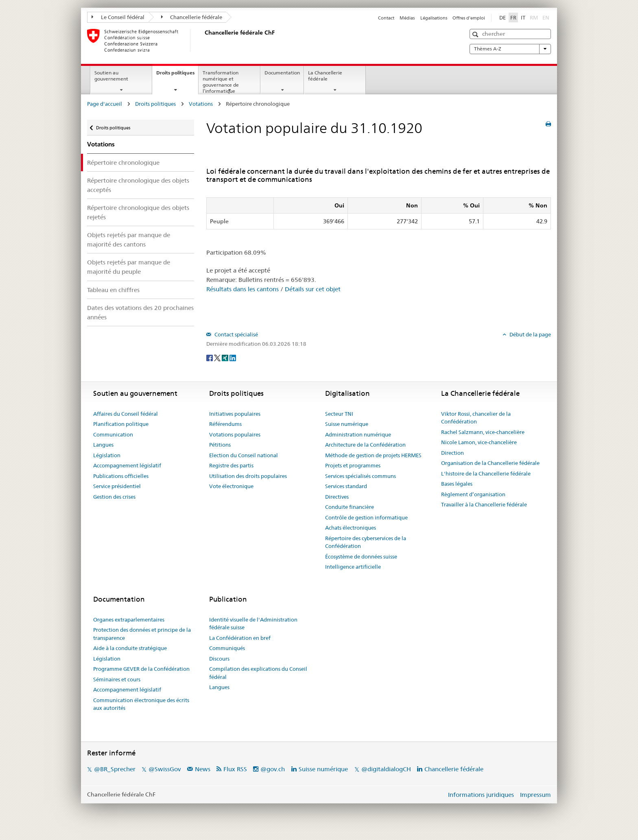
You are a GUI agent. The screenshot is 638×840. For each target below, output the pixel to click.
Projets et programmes (353, 465)
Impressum (535, 795)
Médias (407, 18)
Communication (113, 434)
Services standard (346, 486)
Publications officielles (121, 476)
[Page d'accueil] (203, 40)
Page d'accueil (105, 104)
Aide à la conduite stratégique (130, 648)
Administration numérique (358, 434)
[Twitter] (218, 357)
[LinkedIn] (233, 357)
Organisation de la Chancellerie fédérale (490, 463)
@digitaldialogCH (386, 769)
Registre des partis (231, 465)
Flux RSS (235, 769)
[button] (476, 34)
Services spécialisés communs (361, 476)
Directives (337, 497)
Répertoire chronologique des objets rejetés (138, 212)
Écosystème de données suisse (361, 556)
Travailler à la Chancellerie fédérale (484, 504)
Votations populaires (235, 434)
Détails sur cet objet (313, 289)
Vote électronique (231, 486)
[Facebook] (210, 357)
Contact (386, 18)
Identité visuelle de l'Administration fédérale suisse (253, 624)
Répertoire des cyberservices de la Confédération (366, 542)
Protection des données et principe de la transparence (142, 634)
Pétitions (220, 445)
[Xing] (226, 357)
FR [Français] (513, 17)
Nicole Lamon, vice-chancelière (479, 442)
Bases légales (457, 484)
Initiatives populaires (235, 414)
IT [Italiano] (523, 17)
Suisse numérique (347, 424)
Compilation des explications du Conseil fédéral (258, 673)
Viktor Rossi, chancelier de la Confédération (476, 418)
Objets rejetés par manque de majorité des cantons (129, 240)
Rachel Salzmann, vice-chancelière (483, 432)
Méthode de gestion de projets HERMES (373, 455)
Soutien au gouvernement (111, 76)
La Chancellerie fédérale (325, 76)
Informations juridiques (481, 795)
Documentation (282, 73)
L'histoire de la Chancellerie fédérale (486, 473)
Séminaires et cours (117, 679)
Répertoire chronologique (123, 163)
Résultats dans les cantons (243, 289)
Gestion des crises (114, 497)
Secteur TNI (339, 414)
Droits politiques (177, 75)
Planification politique (121, 424)
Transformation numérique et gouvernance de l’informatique (221, 82)
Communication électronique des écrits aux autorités (141, 704)
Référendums (225, 424)
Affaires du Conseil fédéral (126, 414)
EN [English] (546, 17)
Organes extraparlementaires (129, 620)
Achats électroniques (351, 528)
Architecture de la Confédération (365, 445)
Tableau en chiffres (113, 290)
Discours (219, 659)
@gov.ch (273, 769)
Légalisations (434, 18)
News (203, 769)
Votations (201, 104)
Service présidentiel (117, 486)
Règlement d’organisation (473, 494)
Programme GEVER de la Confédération (141, 669)
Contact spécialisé (236, 334)
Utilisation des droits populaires (248, 476)
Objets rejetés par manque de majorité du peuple (129, 267)
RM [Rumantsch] (534, 17)
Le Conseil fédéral (118, 17)
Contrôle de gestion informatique (366, 517)
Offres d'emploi (469, 18)
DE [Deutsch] (503, 17)
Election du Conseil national (244, 455)
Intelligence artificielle (353, 567)
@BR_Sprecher (115, 769)
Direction (452, 453)
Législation (107, 455)
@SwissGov (165, 769)
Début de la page (530, 334)
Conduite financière (350, 507)
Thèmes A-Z (510, 49)
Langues (103, 445)
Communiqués (227, 648)
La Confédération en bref (240, 638)
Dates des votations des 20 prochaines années (140, 312)
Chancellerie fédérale (192, 17)
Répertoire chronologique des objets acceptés (138, 185)
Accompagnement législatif (127, 465)
